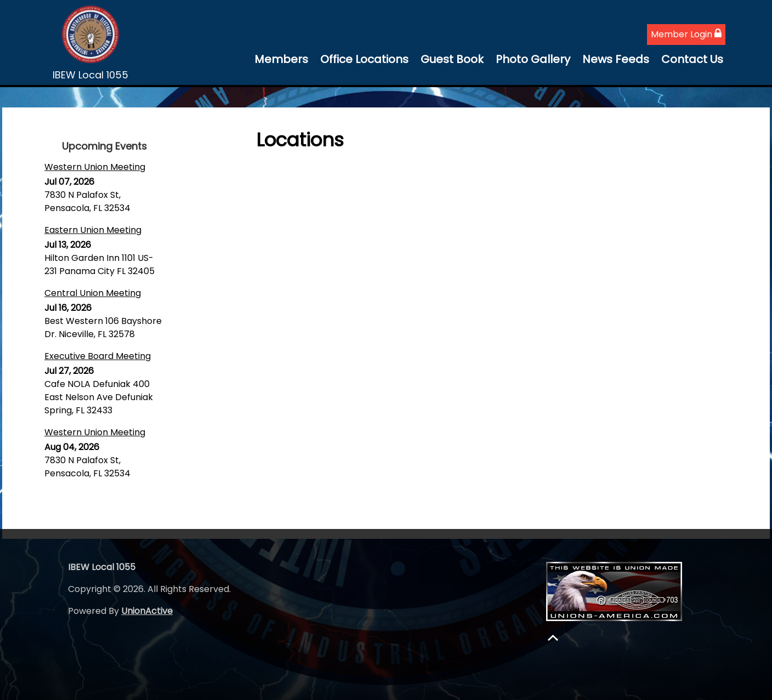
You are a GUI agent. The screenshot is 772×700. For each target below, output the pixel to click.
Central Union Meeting (93, 293)
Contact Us (692, 59)
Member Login (686, 34)
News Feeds (616, 59)
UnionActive (147, 611)
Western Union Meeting (95, 167)
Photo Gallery (533, 59)
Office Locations (364, 59)
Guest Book (452, 59)
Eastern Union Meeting (93, 230)
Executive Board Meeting (98, 356)
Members (281, 59)
